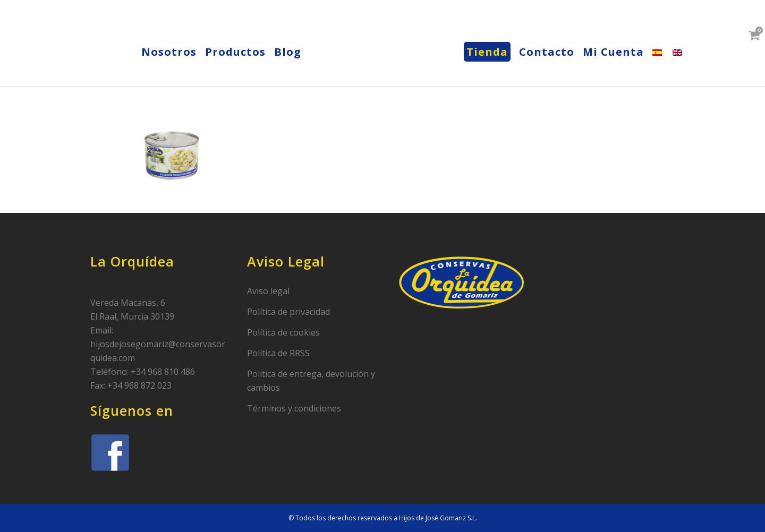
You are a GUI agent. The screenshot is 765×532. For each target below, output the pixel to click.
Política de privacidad (288, 312)
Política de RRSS (278, 353)
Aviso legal (268, 291)
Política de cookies (283, 332)
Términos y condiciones (294, 408)
